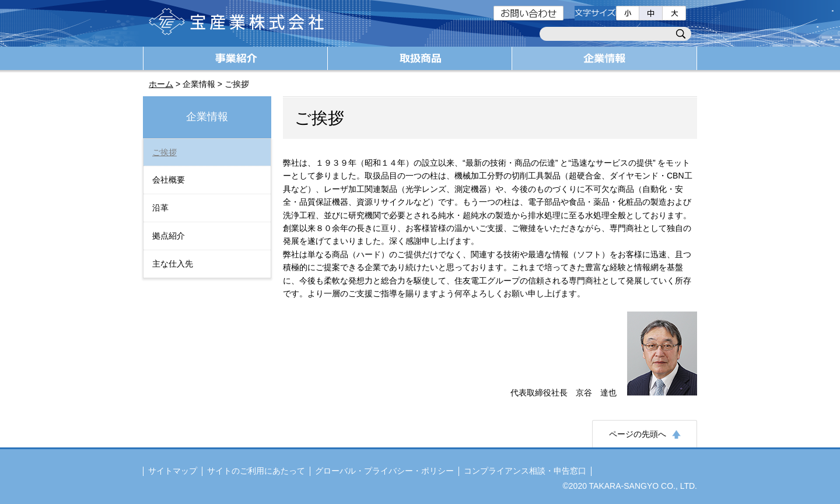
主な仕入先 (173, 264)
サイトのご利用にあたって (256, 471)
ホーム (161, 84)
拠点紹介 (169, 236)
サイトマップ (173, 471)
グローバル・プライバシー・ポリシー (384, 471)
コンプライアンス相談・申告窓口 (525, 471)
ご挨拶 (164, 152)
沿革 (160, 208)
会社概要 (169, 180)
